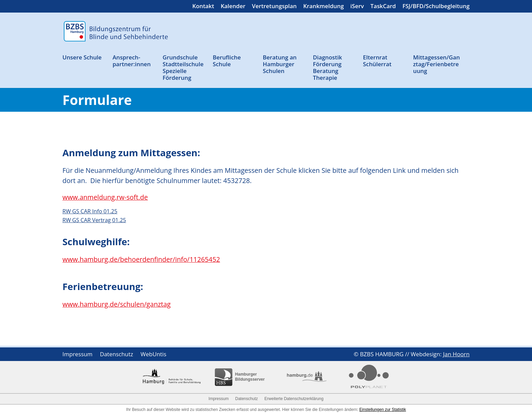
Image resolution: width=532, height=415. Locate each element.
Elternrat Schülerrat (377, 61)
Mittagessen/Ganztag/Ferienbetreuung (436, 64)
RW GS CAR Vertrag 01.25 (94, 220)
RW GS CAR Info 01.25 (90, 211)
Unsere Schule (82, 58)
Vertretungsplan (274, 7)
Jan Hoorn (456, 354)
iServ (357, 7)
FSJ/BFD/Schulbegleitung (436, 7)
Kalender (233, 7)
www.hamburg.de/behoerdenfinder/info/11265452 (141, 259)
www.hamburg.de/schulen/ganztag (117, 304)
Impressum (78, 355)
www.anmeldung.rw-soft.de (105, 197)
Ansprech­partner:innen (132, 61)
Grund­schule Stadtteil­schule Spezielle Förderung (183, 68)
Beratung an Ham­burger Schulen (280, 64)
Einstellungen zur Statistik (383, 410)
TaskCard (383, 7)
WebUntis (153, 355)
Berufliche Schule (227, 61)
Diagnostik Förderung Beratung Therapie (327, 68)
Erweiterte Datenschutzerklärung (294, 399)
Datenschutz (117, 355)
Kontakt (203, 7)
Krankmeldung (324, 7)
